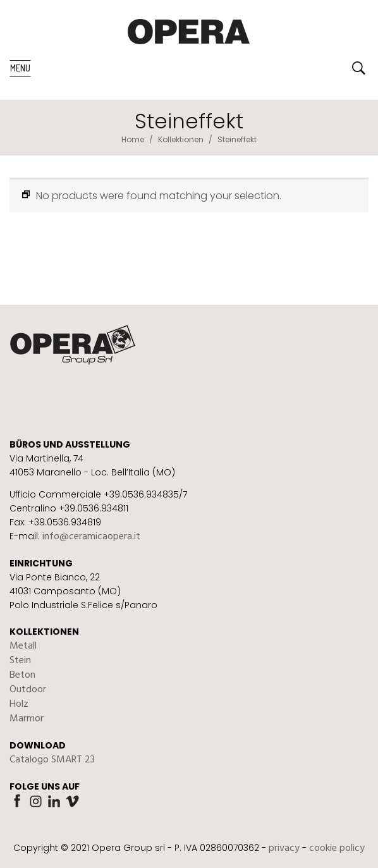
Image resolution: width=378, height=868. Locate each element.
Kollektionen (181, 139)
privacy (284, 848)
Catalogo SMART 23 (52, 760)
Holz (19, 704)
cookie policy (337, 848)
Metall (23, 646)
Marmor (27, 719)
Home (133, 139)
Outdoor (28, 690)
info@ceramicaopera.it (91, 537)
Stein (20, 661)
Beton (22, 675)
